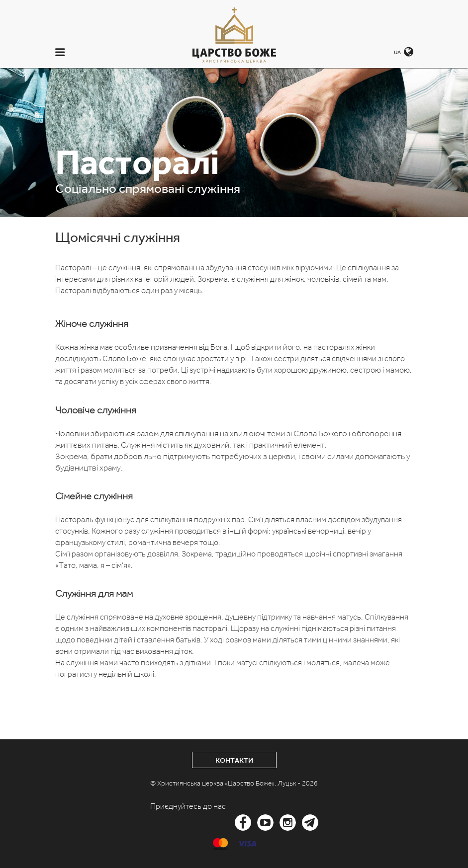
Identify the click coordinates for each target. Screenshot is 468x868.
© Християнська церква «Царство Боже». (214, 783)
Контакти (234, 760)
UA (397, 52)
